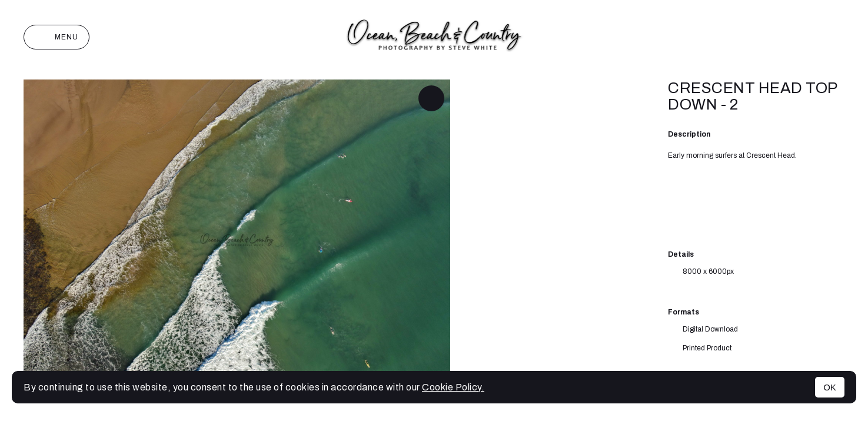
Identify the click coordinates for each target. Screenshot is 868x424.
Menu (56, 37)
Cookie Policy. (453, 387)
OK (830, 387)
